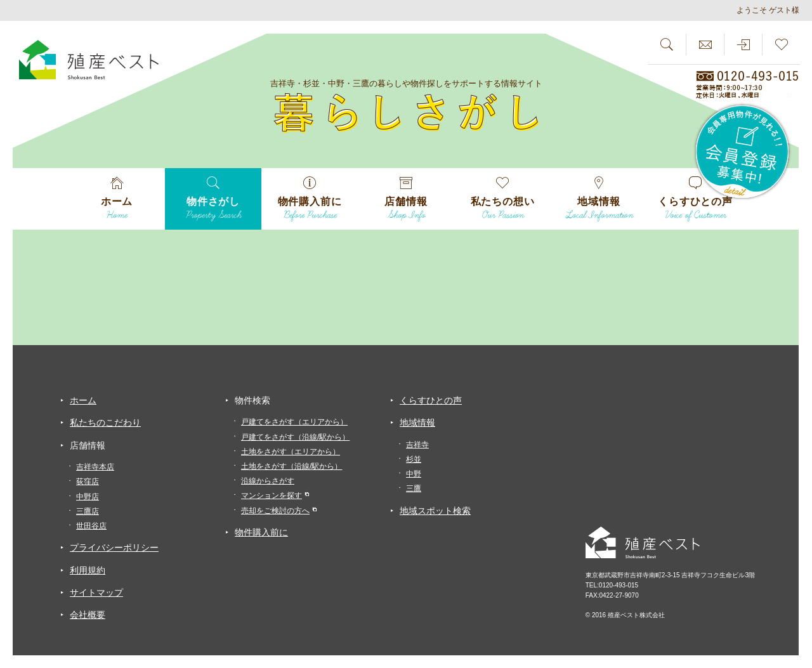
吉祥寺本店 (95, 467)
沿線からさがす (268, 481)
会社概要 (88, 615)
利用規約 (88, 570)
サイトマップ (96, 593)
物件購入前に (261, 532)
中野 (414, 474)
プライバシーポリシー (114, 547)
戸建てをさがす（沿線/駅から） (295, 437)
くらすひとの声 (431, 400)
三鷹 (414, 488)
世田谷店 (91, 526)
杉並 (414, 459)
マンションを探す (272, 495)
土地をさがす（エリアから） (291, 452)
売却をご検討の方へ (275, 511)
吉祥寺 (417, 445)
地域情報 (417, 422)
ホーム (83, 400)
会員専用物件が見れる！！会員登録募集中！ (743, 152)
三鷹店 (88, 511)
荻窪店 (88, 481)
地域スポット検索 (435, 511)
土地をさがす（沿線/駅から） (291, 466)
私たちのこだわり (105, 422)
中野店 (88, 497)
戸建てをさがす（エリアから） (294, 422)
